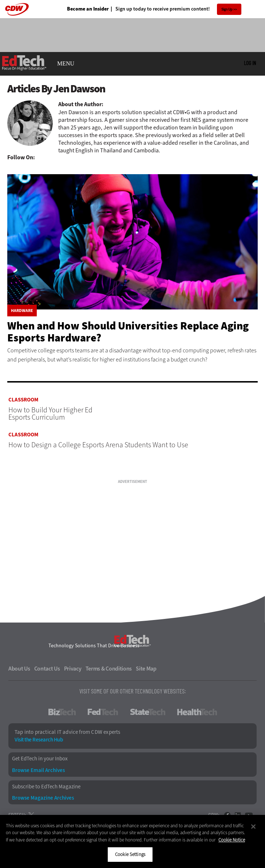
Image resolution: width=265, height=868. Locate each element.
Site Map (146, 669)
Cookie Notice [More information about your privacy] (232, 840)
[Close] (253, 827)
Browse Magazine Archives (43, 798)
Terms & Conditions (109, 669)
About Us (19, 669)
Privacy (73, 669)
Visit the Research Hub (39, 740)
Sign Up (227, 9)
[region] (132, 841)
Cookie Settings (130, 854)
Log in (250, 63)
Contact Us (47, 669)
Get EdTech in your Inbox (40, 759)
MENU (66, 64)
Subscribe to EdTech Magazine (46, 787)
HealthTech (197, 712)
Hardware (22, 311)
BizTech (62, 712)
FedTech (103, 712)
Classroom (23, 400)
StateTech (148, 712)
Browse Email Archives (38, 770)
